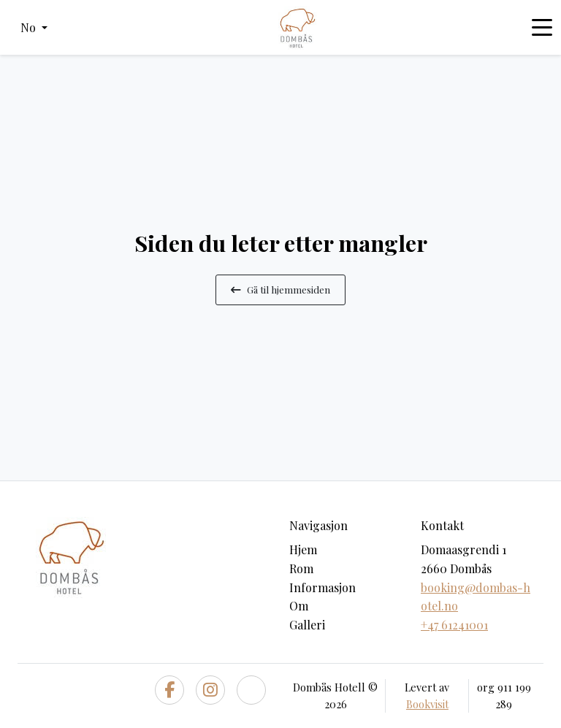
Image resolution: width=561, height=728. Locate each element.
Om (299, 606)
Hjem (303, 549)
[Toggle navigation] (542, 28)
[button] (34, 28)
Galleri (307, 625)
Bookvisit (427, 704)
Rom (301, 568)
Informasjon (323, 587)
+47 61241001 (454, 625)
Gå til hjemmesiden (280, 289)
